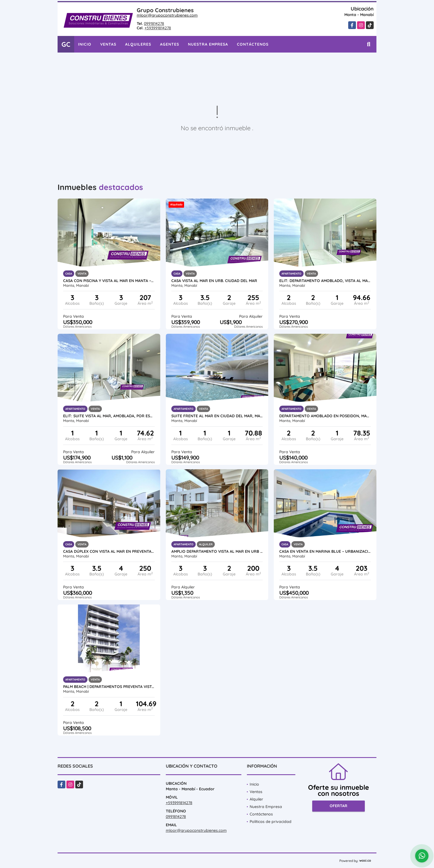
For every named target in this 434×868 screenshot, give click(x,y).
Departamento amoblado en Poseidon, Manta (325, 416)
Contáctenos (253, 44)
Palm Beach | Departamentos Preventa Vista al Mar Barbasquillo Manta (109, 687)
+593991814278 (158, 28)
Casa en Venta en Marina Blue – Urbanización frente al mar (325, 551)
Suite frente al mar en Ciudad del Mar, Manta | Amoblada (217, 416)
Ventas (108, 44)
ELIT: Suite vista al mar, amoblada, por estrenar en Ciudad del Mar (109, 416)
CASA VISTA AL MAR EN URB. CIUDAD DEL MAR (214, 281)
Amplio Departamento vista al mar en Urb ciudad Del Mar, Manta (217, 551)
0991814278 (154, 24)
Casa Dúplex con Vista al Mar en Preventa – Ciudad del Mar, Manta (109, 551)
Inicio (85, 44)
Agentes (170, 44)
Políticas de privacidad (271, 822)
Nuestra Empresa (208, 44)
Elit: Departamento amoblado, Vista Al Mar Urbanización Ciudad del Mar (325, 281)
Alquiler (256, 799)
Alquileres (138, 44)
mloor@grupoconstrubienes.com (167, 15)
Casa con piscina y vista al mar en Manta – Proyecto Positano (109, 281)
